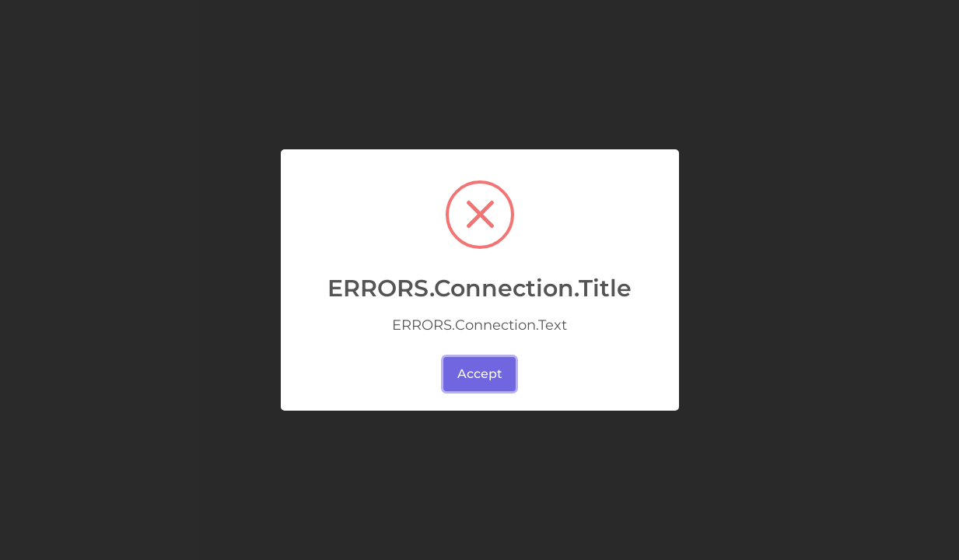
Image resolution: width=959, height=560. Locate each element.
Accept (480, 374)
